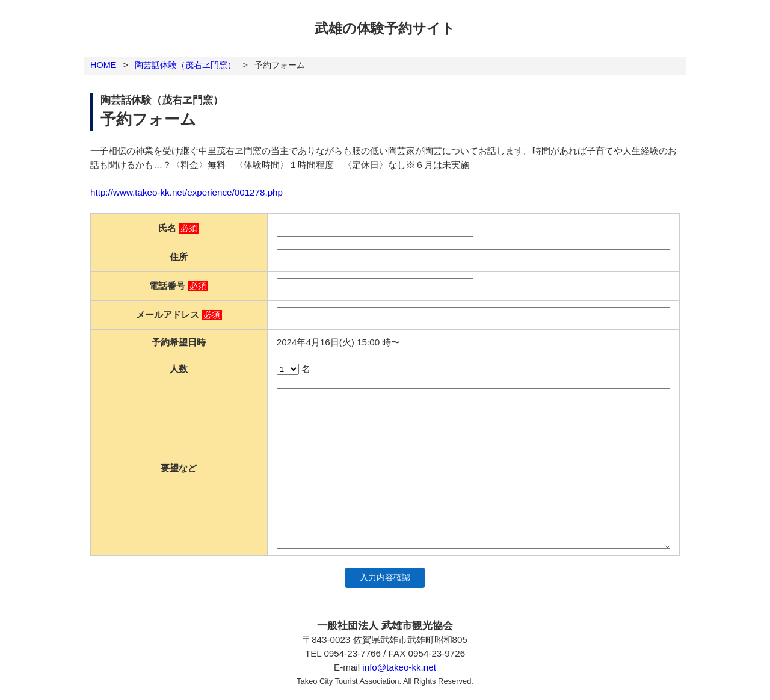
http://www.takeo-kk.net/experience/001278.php (186, 192)
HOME (103, 65)
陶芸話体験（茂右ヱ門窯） (185, 65)
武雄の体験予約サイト (385, 28)
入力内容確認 (385, 578)
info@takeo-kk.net (399, 667)
